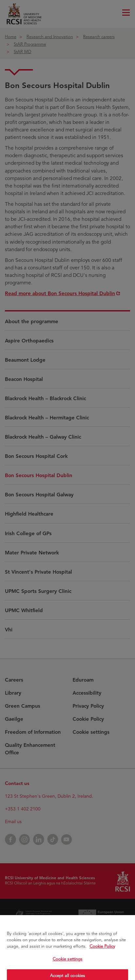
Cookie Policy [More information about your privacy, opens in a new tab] (102, 950)
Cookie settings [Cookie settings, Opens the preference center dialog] (68, 963)
